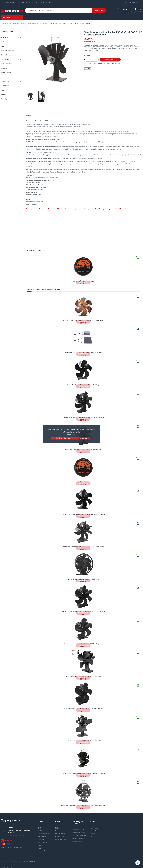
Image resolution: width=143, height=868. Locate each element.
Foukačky (4, 99)
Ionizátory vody (6, 81)
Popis (28, 115)
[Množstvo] (92, 60)
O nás (40, 828)
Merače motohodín (7, 64)
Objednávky (93, 831)
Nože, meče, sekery (7, 77)
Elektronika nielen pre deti (9, 55)
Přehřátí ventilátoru (79, 838)
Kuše (2, 42)
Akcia (40, 848)
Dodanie (58, 828)
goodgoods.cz (15, 862)
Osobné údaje (94, 828)
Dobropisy (93, 834)
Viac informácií (71, 434)
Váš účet (93, 822)
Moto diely (4, 95)
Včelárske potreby (7, 73)
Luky (2, 46)
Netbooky (4, 68)
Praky (3, 90)
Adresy (92, 837)
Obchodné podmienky (62, 831)
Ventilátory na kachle (7, 51)
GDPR (40, 831)
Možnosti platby (60, 834)
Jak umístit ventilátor (79, 836)
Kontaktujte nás (46, 2)
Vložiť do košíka (110, 60)
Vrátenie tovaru (60, 837)
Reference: (88, 42)
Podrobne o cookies (44, 834)
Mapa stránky (42, 854)
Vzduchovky (5, 37)
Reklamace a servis (61, 840)
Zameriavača (5, 59)
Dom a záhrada (6, 86)
